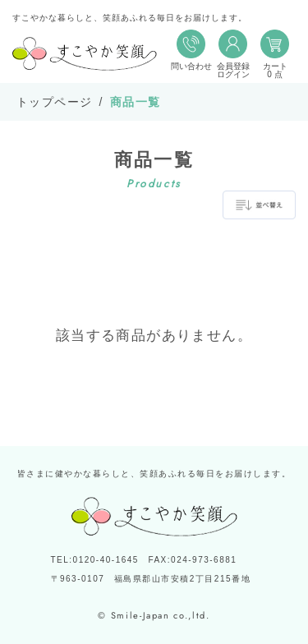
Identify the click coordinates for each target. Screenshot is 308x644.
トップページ (54, 102)
